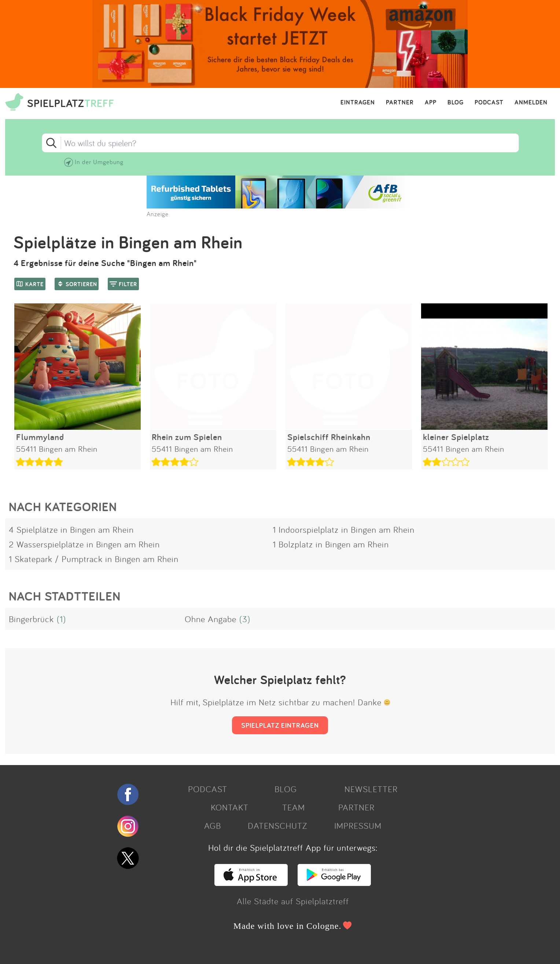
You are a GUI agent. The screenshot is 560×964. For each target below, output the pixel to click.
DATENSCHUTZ (277, 826)
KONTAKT (230, 807)
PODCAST (489, 103)
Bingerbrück (31, 619)
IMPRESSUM (358, 826)
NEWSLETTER (371, 789)
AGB (213, 826)
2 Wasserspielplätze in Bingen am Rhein (84, 544)
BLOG (456, 103)
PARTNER (400, 103)
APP (431, 103)
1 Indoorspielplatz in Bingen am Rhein (344, 529)
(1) (61, 619)
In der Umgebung (99, 162)
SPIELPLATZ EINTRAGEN (280, 725)
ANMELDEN (531, 103)
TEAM (294, 807)
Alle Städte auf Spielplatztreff (293, 901)
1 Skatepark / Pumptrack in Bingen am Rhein (94, 559)
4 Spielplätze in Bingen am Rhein (71, 529)
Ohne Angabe (211, 619)
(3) (245, 619)
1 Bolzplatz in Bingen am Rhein (331, 544)
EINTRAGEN (358, 103)
